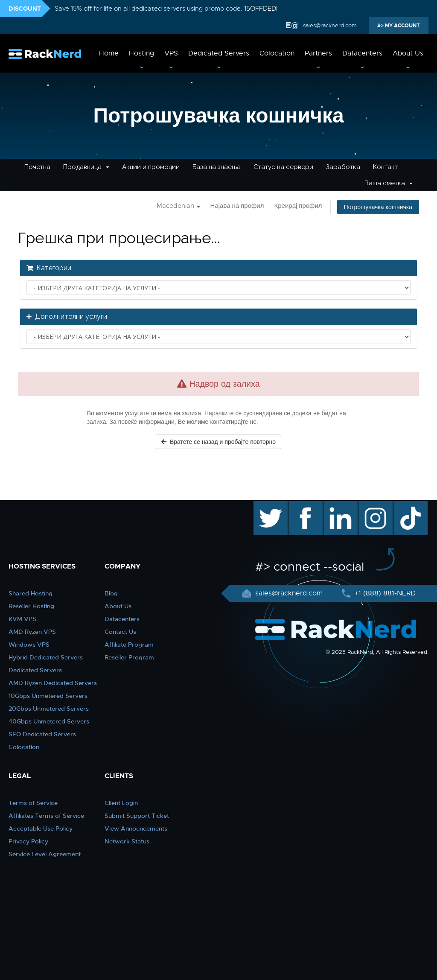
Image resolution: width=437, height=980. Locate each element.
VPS (171, 53)
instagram (374, 505)
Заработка (343, 167)
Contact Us (120, 632)
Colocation (277, 53)
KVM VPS (22, 619)
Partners (318, 53)
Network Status (127, 841)
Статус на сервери (283, 167)
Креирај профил (298, 206)
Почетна (37, 167)
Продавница (86, 167)
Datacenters (362, 53)
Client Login (121, 803)
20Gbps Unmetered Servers (49, 709)
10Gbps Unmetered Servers (48, 696)
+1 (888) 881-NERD (384, 593)
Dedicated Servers (219, 53)
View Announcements (136, 828)
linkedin (336, 505)
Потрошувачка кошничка (378, 207)
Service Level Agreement (45, 854)
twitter (264, 505)
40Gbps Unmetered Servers (49, 721)
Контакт (385, 167)
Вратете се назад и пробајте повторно (218, 442)
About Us (408, 53)
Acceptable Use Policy (41, 828)
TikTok (405, 505)
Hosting (141, 53)
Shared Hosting (31, 593)
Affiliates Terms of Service (46, 816)
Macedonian (178, 206)
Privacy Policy (28, 841)
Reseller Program (129, 657)
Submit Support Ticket (137, 816)
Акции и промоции (151, 167)
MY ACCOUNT (402, 26)
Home (109, 53)
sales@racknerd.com (329, 25)
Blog (111, 593)
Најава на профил (237, 206)
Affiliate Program (129, 645)
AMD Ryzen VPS (32, 632)
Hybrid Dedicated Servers (46, 657)
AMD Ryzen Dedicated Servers (53, 683)
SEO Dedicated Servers (42, 734)
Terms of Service (33, 803)
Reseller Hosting (31, 606)
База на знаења (217, 167)
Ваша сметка (389, 183)
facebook (304, 505)
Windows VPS (29, 645)
